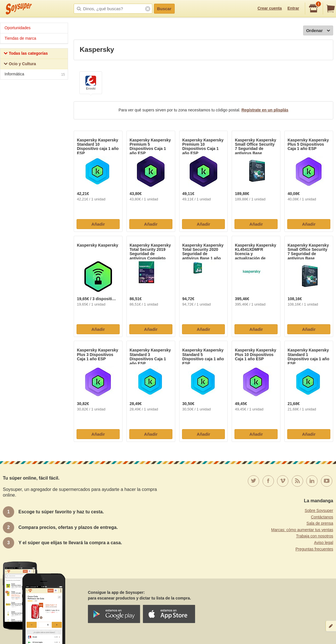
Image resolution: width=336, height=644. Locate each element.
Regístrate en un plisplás (265, 110)
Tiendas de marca (20, 38)
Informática (35, 75)
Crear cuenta (270, 8)
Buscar (164, 9)
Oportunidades (18, 28)
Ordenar (318, 31)
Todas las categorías (26, 54)
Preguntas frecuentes (314, 549)
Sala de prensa (320, 523)
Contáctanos (322, 517)
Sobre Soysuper (319, 510)
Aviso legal (324, 543)
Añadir (98, 224)
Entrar (293, 8)
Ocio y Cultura (20, 64)
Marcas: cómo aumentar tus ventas (302, 530)
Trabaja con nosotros (315, 536)
